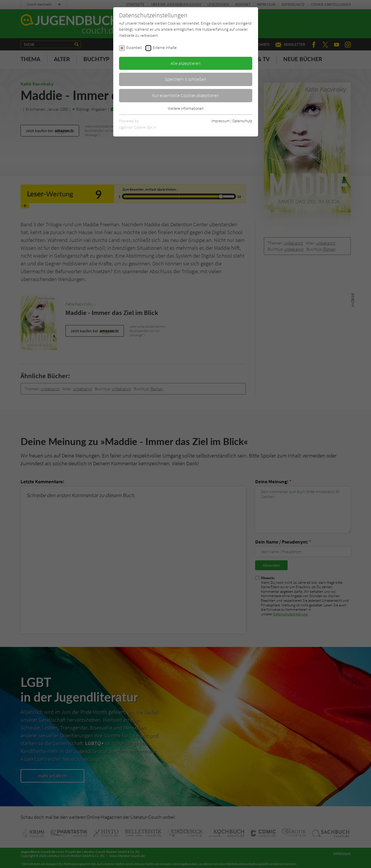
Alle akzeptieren (186, 63)
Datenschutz (242, 121)
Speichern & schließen (186, 79)
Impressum (221, 121)
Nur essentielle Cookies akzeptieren (185, 95)
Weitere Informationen (186, 108)
